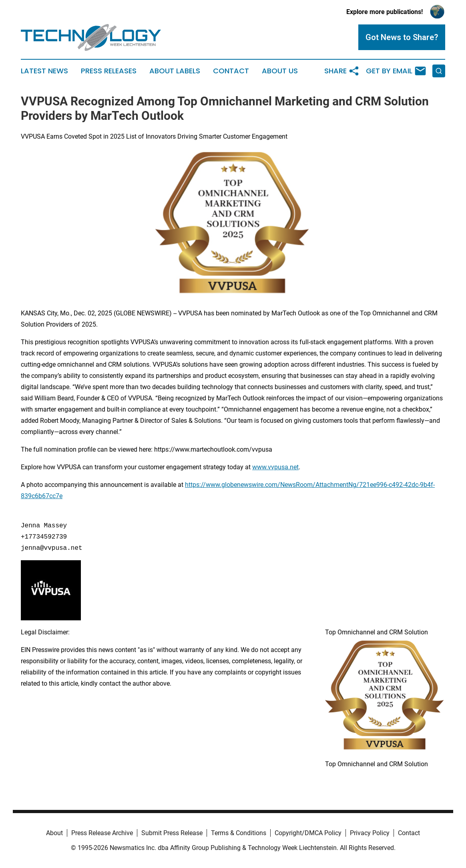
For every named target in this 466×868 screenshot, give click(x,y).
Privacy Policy (370, 833)
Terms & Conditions (239, 833)
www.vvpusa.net (275, 467)
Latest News (44, 71)
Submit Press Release (172, 833)
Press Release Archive (102, 833)
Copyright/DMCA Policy (308, 833)
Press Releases (109, 71)
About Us (280, 71)
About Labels (175, 71)
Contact (231, 71)
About (54, 833)
